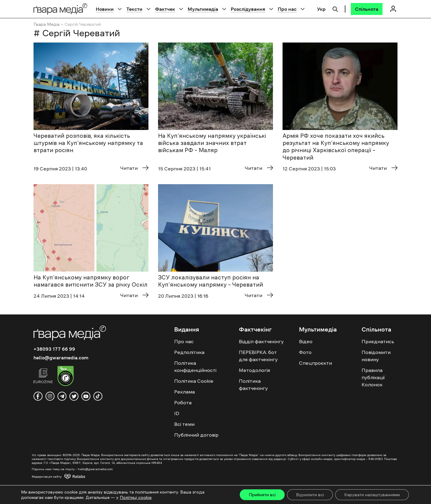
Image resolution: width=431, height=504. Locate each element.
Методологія (254, 370)
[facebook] (38, 396)
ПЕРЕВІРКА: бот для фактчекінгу (258, 356)
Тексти (134, 9)
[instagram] (50, 396)
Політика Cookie (194, 381)
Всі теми (184, 424)
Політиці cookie (136, 497)
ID (177, 413)
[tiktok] (98, 396)
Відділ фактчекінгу (261, 341)
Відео (306, 341)
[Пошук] (335, 8)
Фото (305, 352)
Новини (105, 9)
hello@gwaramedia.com (61, 358)
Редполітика (189, 352)
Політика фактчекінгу (253, 385)
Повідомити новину (376, 356)
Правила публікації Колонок (373, 377)
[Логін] (393, 9)
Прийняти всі (262, 495)
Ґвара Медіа (47, 24)
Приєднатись (378, 341)
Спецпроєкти (315, 363)
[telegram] (62, 396)
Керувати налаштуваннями (372, 495)
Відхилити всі (310, 495)
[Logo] (60, 9)
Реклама (185, 392)
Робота (183, 402)
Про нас (287, 9)
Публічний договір (196, 435)
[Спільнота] (367, 9)
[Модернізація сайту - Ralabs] (64, 476)
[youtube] (86, 396)
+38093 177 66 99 (54, 349)
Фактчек (165, 9)
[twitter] (74, 396)
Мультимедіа (203, 9)
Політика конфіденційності (195, 367)
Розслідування (248, 9)
